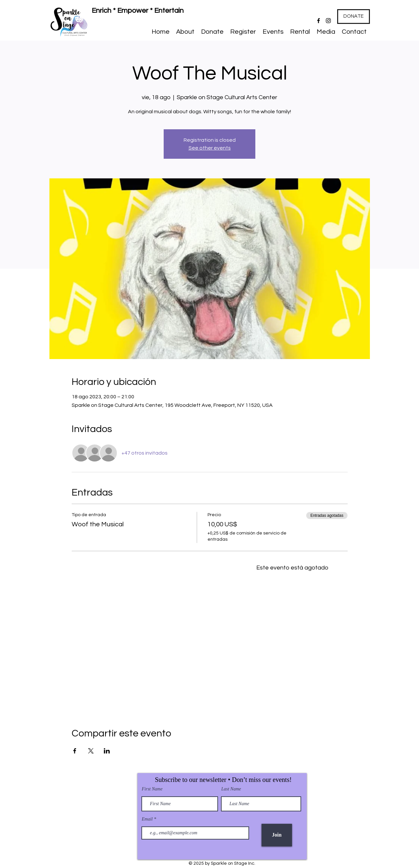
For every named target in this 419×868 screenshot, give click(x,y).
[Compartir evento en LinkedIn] (107, 751)
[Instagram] (328, 21)
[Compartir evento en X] (91, 751)
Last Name (231, 789)
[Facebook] (319, 21)
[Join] (277, 835)
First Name (152, 789)
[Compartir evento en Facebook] (75, 751)
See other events (210, 148)
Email (148, 819)
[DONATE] (354, 17)
